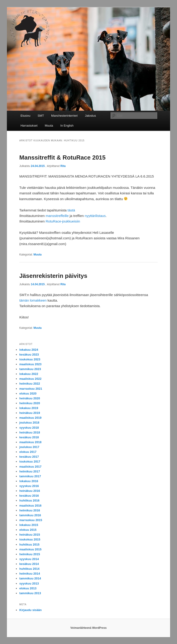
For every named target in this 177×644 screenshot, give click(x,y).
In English (67, 126)
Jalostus (90, 116)
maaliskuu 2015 (30, 549)
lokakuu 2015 (29, 525)
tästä (71, 210)
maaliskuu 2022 (30, 379)
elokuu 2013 (28, 588)
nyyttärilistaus (95, 216)
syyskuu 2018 (29, 428)
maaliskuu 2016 (30, 506)
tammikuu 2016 (30, 515)
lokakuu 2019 (29, 408)
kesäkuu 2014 (29, 564)
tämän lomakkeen (33, 300)
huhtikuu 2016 (29, 500)
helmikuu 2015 (30, 554)
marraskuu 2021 (31, 389)
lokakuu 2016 (29, 481)
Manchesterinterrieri (64, 116)
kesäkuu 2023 (29, 355)
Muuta (49, 126)
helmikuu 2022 (30, 384)
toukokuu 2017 (30, 461)
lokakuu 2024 (29, 350)
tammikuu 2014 (30, 578)
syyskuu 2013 (29, 583)
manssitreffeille (57, 216)
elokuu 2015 (28, 530)
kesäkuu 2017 (29, 457)
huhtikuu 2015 (29, 545)
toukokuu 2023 (30, 359)
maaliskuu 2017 (30, 467)
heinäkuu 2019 (30, 413)
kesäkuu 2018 (29, 437)
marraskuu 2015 (31, 520)
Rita (63, 166)
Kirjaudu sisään (31, 610)
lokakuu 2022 (29, 374)
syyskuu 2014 (29, 559)
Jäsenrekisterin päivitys (53, 276)
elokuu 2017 (28, 452)
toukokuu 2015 (30, 539)
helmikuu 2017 (30, 471)
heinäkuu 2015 (30, 535)
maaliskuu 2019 (30, 418)
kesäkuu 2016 (29, 496)
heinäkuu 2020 (30, 398)
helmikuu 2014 (30, 574)
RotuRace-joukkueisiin (63, 221)
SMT (41, 116)
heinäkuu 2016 (30, 491)
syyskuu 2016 (29, 486)
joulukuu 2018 (29, 423)
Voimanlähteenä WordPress (88, 628)
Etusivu (25, 116)
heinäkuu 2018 (30, 432)
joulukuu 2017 (29, 447)
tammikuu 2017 (30, 476)
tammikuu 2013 (30, 593)
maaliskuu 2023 (30, 364)
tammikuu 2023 (30, 369)
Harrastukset (29, 126)
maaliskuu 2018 (30, 442)
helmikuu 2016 (30, 510)
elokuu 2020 (28, 393)
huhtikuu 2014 (29, 569)
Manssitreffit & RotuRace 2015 (62, 157)
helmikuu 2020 (30, 403)
